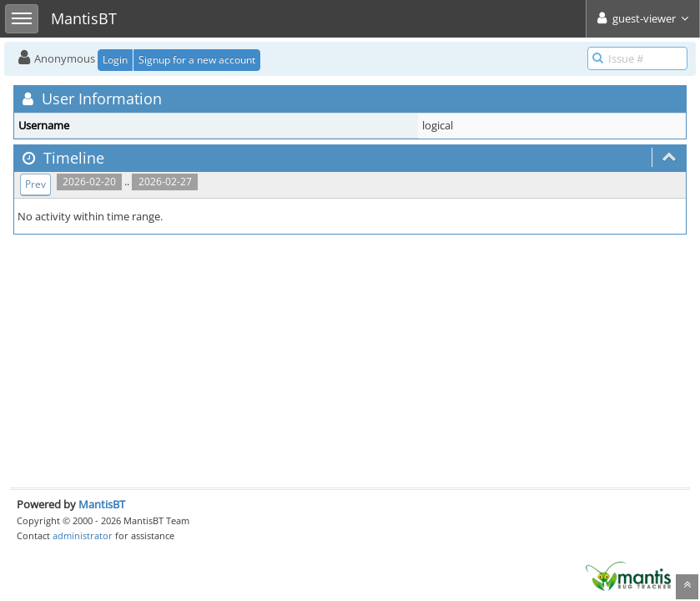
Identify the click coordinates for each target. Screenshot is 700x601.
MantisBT (102, 504)
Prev (35, 184)
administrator (83, 535)
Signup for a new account (197, 60)
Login (115, 60)
